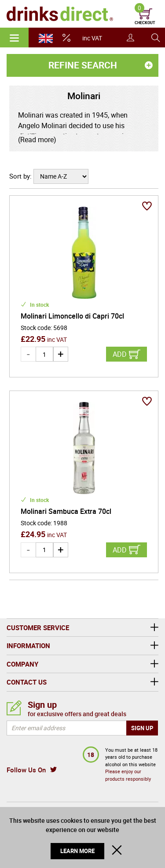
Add (120, 354)
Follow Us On (26, 770)
